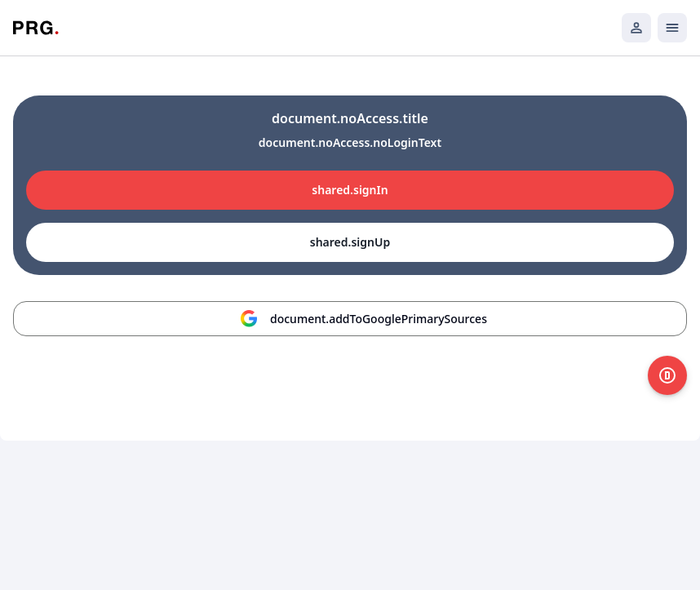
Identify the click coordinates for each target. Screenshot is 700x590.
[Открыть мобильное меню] (672, 28)
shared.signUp (350, 242)
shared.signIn (350, 190)
